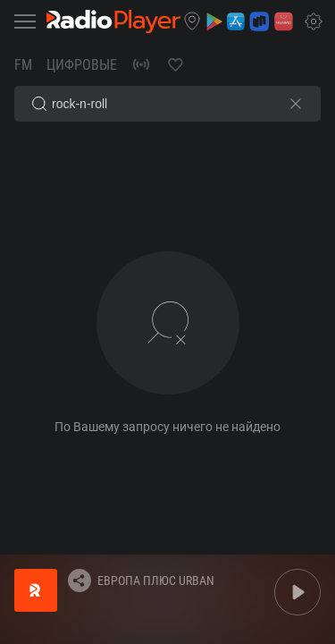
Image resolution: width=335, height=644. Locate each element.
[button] (192, 21)
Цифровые (82, 65)
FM (23, 65)
